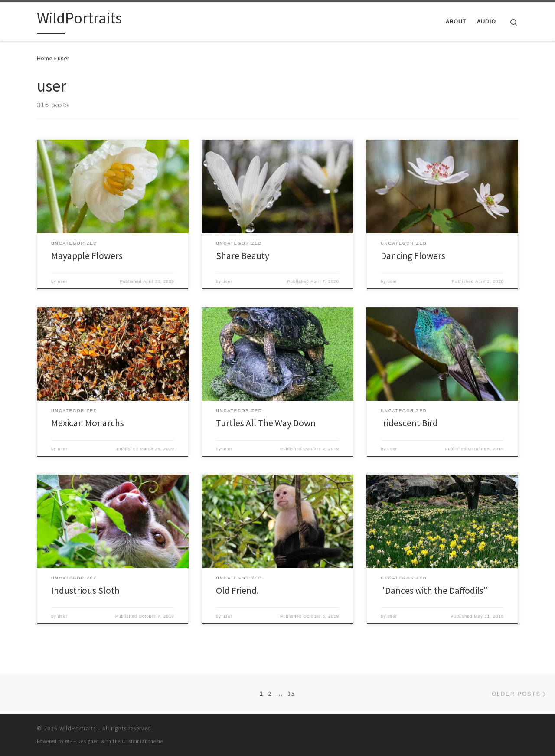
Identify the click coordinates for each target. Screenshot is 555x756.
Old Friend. (237, 591)
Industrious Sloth (85, 591)
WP (69, 741)
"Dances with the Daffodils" (434, 591)
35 (291, 694)
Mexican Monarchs (88, 423)
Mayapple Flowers (87, 256)
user (63, 281)
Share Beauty (243, 256)
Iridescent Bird (409, 423)
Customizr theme (142, 741)
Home (45, 58)
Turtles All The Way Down (266, 423)
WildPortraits (78, 728)
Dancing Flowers (413, 256)
